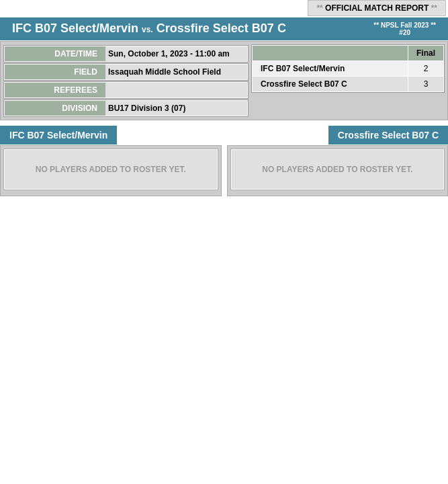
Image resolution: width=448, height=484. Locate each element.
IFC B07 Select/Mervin (75, 28)
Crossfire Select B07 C (221, 28)
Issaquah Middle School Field (166, 72)
